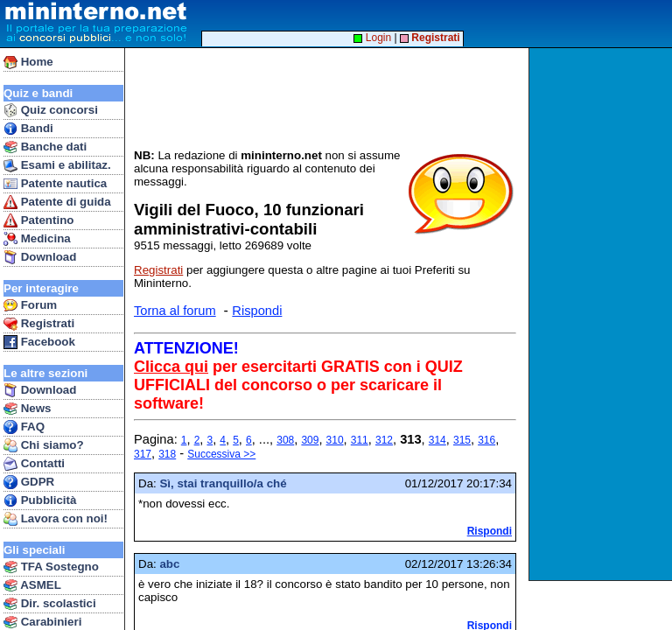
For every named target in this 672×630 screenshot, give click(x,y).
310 (335, 440)
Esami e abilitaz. (57, 165)
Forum (30, 305)
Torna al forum (175, 311)
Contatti (34, 464)
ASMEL (32, 585)
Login (372, 38)
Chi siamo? (44, 445)
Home (28, 62)
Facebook (39, 342)
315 (462, 440)
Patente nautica (55, 184)
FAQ (24, 427)
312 (384, 440)
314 (437, 440)
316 (486, 440)
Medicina (37, 239)
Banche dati (45, 147)
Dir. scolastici (50, 604)
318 (167, 454)
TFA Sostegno (51, 567)
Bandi (28, 129)
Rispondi (257, 311)
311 (360, 440)
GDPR (29, 482)
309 (310, 440)
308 (285, 440)
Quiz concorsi (51, 110)
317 (143, 454)
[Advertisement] (602, 314)
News (28, 409)
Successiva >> (221, 454)
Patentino (38, 220)
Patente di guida (57, 202)
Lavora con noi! (56, 519)
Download (40, 257)
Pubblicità (40, 500)
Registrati (39, 324)
